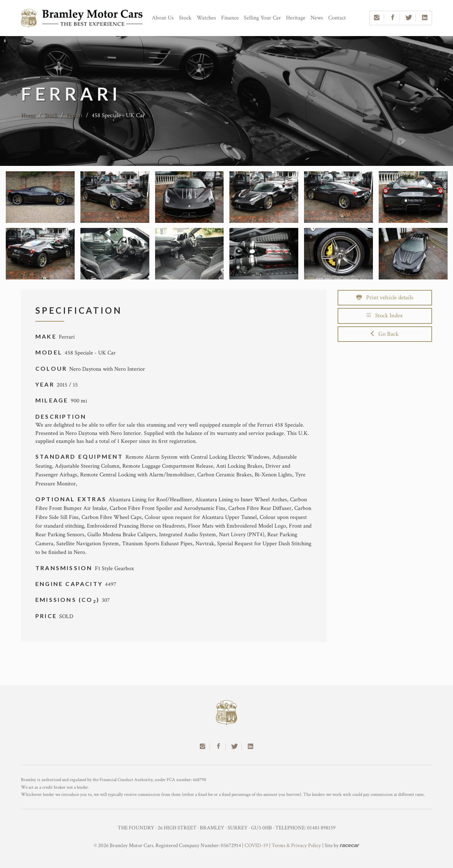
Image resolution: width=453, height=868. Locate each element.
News (317, 18)
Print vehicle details (385, 298)
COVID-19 (256, 845)
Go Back (385, 334)
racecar (349, 845)
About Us (163, 18)
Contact (337, 18)
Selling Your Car (262, 18)
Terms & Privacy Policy (296, 845)
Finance (230, 18)
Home (28, 115)
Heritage (296, 18)
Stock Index (385, 316)
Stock (185, 18)
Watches (206, 18)
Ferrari (74, 115)
